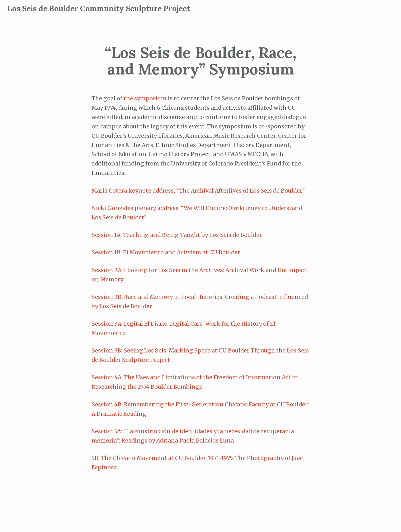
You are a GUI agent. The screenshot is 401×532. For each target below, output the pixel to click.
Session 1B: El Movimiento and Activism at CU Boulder (166, 252)
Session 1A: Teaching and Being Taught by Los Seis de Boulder (177, 235)
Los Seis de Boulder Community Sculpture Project (99, 9)
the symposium (145, 98)
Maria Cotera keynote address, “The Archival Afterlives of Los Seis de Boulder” (198, 191)
